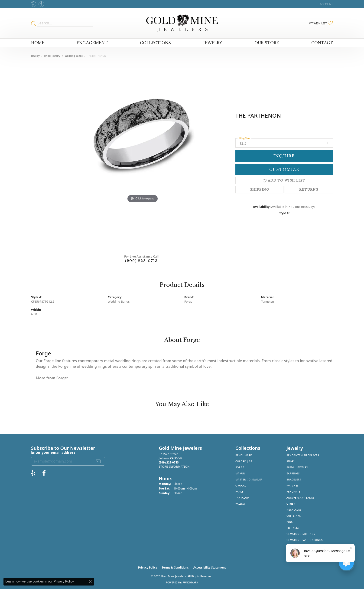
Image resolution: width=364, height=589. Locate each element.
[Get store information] (174, 467)
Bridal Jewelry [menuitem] (297, 467)
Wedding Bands (74, 56)
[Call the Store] (169, 462)
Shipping (260, 190)
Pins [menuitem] (290, 522)
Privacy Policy (148, 567)
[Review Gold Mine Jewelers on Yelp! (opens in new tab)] (33, 4)
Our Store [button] (267, 43)
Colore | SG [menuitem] (244, 461)
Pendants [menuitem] (293, 492)
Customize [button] (284, 169)
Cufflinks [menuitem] (294, 516)
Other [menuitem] (291, 504)
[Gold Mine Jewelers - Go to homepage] (182, 23)
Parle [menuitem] (239, 492)
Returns (309, 190)
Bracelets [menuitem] (294, 480)
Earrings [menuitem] (293, 473)
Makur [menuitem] (240, 473)
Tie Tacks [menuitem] (293, 528)
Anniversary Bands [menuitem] (301, 498)
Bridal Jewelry (52, 56)
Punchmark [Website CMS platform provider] (190, 582)
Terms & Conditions (175, 567)
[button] (326, 4)
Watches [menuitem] (293, 486)
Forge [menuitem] (240, 467)
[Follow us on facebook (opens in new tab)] (41, 4)
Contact (322, 43)
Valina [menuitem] (240, 504)
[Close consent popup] (90, 582)
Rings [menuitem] (291, 461)
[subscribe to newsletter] (98, 461)
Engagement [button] (92, 43)
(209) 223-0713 (141, 261)
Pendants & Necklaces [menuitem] (303, 455)
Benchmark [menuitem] (244, 455)
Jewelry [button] (213, 43)
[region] (143, 158)
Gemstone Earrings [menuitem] (301, 534)
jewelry (35, 56)
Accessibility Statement (210, 567)
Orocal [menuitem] (241, 486)
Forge (188, 301)
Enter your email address (53, 452)
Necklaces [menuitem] (294, 510)
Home (38, 43)
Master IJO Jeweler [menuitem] (249, 480)
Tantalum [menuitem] (242, 498)
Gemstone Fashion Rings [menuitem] (305, 540)
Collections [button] (155, 43)
